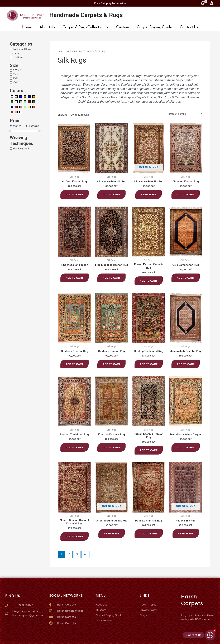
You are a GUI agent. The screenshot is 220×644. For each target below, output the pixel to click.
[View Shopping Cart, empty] (203, 3)
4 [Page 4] (85, 554)
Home (27, 27)
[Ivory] (16, 101)
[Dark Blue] (29, 96)
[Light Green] (25, 101)
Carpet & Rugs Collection (86, 27)
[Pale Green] (25, 107)
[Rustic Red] (12, 112)
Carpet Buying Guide (154, 27)
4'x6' (15, 82)
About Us (47, 27)
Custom (123, 27)
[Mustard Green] (34, 101)
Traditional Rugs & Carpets (80, 51)
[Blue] (21, 96)
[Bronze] (25, 96)
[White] (21, 112)
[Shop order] (185, 114)
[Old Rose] (21, 107)
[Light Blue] (21, 101)
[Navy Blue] (12, 107)
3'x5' (15, 79)
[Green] (12, 101)
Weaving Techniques (21, 140)
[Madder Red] (29, 101)
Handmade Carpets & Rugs (86, 15)
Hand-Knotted (21, 148)
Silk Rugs (18, 57)
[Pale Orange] (29, 107)
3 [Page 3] (77, 554)
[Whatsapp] (210, 635)
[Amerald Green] (12, 96)
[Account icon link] (212, 3)
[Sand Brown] (16, 112)
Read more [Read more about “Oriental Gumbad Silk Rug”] (112, 533)
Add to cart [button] (75, 194)
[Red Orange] (34, 107)
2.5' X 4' (17, 70)
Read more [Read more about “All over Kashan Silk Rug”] (149, 194)
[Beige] (16, 96)
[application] (107, 27)
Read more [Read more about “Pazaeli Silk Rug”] (186, 533)
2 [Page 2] (69, 554)
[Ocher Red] (16, 107)
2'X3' (16, 74)
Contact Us (189, 27)
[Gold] (34, 96)
